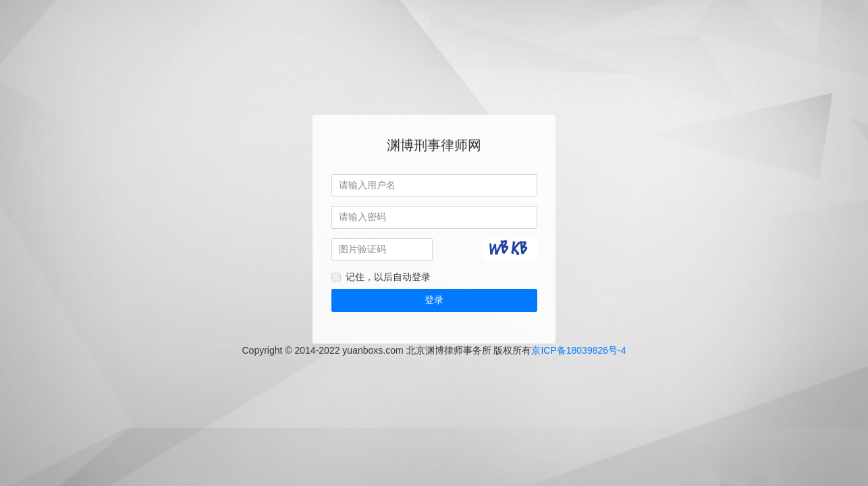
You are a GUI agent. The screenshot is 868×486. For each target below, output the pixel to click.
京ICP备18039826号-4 (578, 350)
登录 (434, 300)
